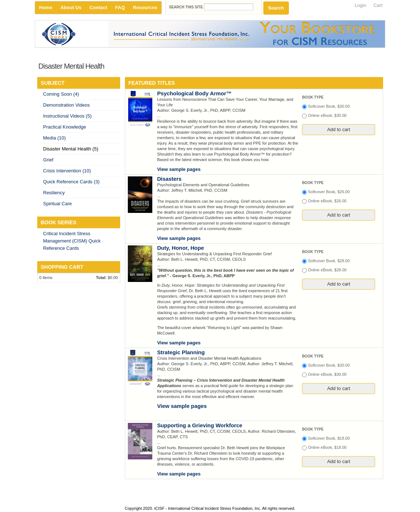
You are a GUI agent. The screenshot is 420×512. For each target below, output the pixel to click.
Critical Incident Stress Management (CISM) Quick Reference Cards (72, 241)
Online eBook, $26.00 (327, 201)
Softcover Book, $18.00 (329, 438)
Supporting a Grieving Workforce (200, 425)
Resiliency (54, 193)
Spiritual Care (58, 204)
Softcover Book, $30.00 (329, 106)
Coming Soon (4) (61, 94)
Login (360, 5)
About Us (71, 7)
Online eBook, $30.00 (327, 115)
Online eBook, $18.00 (327, 447)
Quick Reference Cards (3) (71, 182)
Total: (101, 278)
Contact (98, 7)
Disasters (169, 179)
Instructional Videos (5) (67, 116)
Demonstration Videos (66, 105)
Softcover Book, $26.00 (329, 192)
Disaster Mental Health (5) (71, 149)
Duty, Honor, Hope (180, 248)
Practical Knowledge (65, 127)
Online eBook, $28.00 (327, 270)
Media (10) (54, 138)
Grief (48, 160)
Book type (313, 97)
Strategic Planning (181, 352)
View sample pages (179, 169)
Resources (145, 7)
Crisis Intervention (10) (67, 171)
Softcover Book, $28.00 (329, 261)
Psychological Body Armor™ (194, 93)
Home (46, 7)
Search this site (187, 7)
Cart (378, 5)
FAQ (120, 7)
